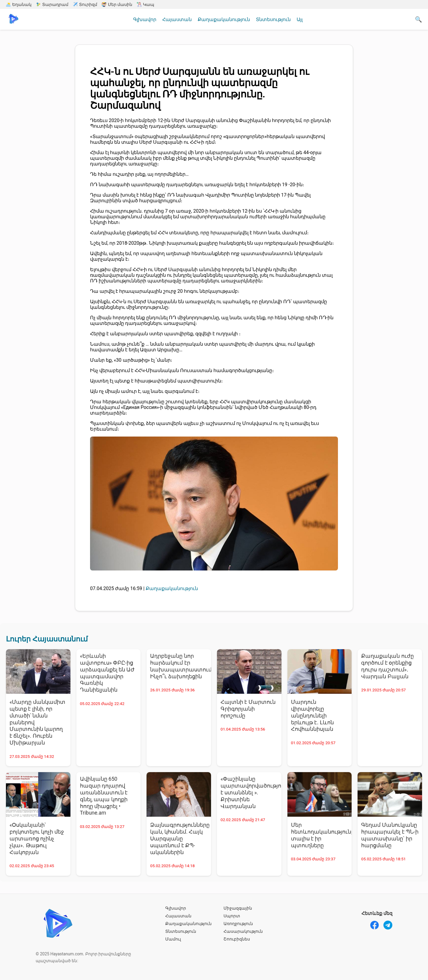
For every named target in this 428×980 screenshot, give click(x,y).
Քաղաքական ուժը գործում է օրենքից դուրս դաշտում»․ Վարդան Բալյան (387, 666)
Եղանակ (19, 4)
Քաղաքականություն (224, 19)
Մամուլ (173, 939)
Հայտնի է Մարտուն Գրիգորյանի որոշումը (248, 709)
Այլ (300, 19)
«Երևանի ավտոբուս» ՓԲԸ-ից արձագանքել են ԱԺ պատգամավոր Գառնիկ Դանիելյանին (107, 673)
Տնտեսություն (273, 19)
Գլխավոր (145, 19)
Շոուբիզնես (237, 939)
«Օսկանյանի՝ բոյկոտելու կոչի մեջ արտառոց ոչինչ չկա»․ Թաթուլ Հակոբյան (37, 838)
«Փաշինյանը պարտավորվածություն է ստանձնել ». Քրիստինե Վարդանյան (251, 792)
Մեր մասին (117, 4)
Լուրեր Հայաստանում (47, 639)
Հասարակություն (243, 931)
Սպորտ (232, 916)
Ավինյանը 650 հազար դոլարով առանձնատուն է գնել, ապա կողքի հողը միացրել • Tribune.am (104, 796)
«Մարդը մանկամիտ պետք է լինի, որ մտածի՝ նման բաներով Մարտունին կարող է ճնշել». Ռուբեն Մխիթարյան (37, 722)
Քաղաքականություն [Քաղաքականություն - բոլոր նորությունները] (172, 588)
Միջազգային (238, 908)
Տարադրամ (52, 4)
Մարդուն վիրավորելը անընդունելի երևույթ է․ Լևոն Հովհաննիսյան (313, 716)
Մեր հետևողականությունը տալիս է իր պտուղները (321, 835)
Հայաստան (177, 19)
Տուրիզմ (85, 4)
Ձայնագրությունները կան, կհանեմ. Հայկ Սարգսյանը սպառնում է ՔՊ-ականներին (180, 838)
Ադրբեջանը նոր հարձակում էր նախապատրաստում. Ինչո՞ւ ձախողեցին (181, 666)
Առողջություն (238, 924)
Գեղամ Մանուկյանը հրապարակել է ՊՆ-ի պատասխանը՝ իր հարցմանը (390, 835)
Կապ (145, 4)
